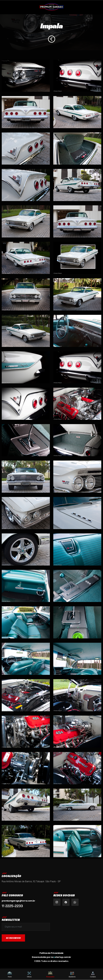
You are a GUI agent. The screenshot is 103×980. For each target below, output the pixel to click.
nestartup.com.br (61, 957)
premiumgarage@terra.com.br (18, 901)
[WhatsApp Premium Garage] (75, 902)
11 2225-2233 (12, 906)
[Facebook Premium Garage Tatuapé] (66, 902)
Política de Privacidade (51, 953)
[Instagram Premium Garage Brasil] (57, 902)
